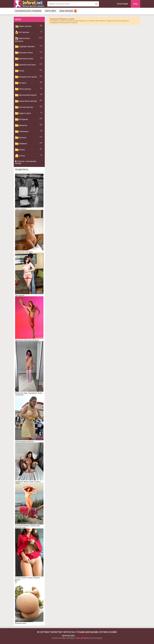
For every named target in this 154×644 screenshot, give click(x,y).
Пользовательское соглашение (28, 11)
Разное (20, 150)
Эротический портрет (26, 95)
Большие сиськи (24, 53)
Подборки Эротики (25, 47)
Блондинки (22, 119)
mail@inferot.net (84, 636)
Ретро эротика (23, 89)
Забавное (21, 144)
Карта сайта (51, 11)
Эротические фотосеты (22, 40)
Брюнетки (21, 125)
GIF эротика (22, 32)
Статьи (20, 156)
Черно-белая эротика (26, 101)
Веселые (21, 138)
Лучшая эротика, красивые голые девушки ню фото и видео (77, 638)
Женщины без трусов (26, 77)
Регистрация (122, 4)
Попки (20, 71)
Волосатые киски (24, 59)
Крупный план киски (25, 65)
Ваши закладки (68, 11)
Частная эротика (24, 107)
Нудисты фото (23, 113)
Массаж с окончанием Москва (26, 162)
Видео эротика (23, 26)
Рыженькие (22, 132)
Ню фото (21, 83)
